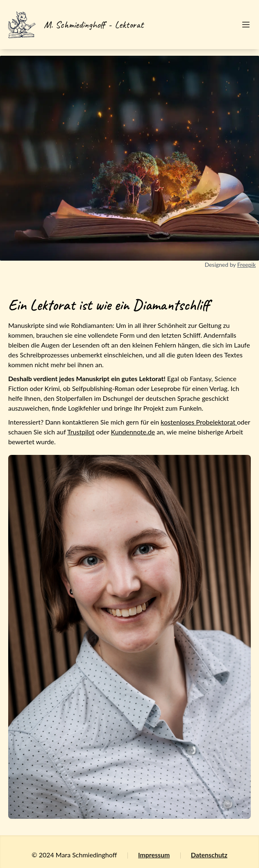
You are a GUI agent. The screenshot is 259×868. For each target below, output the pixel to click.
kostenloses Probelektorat (199, 422)
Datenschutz (209, 855)
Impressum (154, 855)
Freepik (247, 265)
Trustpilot (81, 432)
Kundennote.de (133, 432)
